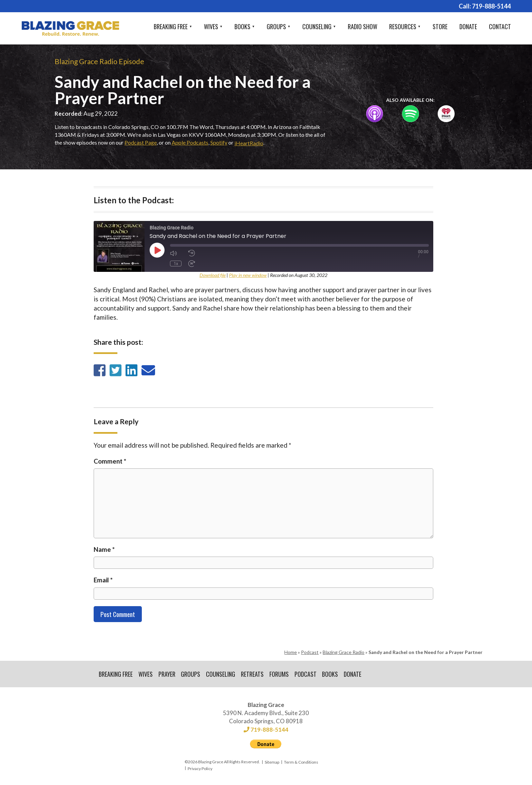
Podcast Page (141, 142)
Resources (403, 26)
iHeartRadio (249, 143)
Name (104, 549)
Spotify (219, 142)
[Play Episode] (157, 250)
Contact (500, 26)
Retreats (253, 674)
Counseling (317, 26)
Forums (279, 674)
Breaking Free (171, 26)
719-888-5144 (491, 6)
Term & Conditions (301, 762)
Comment (110, 461)
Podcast (310, 652)
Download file (213, 275)
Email (103, 580)
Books (242, 26)
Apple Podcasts (190, 142)
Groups (276, 26)
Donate (468, 26)
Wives (211, 26)
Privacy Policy (200, 769)
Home (291, 652)
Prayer (167, 674)
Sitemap (272, 762)
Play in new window (248, 275)
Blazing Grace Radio (344, 652)
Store (440, 26)
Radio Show (363, 26)
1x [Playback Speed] (176, 263)
